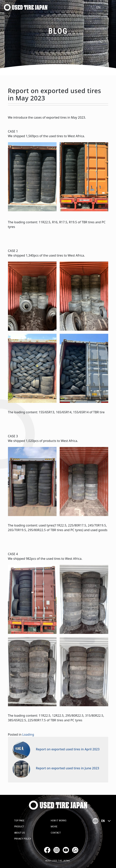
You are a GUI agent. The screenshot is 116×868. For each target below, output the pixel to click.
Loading (28, 734)
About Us (20, 833)
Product (19, 826)
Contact (56, 833)
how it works (59, 820)
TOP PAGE (19, 820)
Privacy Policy (23, 839)
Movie (54, 826)
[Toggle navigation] (111, 8)
